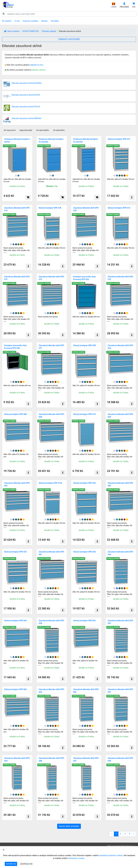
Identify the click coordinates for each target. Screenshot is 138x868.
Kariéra (44, 21)
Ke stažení (7, 21)
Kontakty (55, 21)
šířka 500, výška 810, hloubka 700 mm (121, 179)
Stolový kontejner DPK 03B (84, 345)
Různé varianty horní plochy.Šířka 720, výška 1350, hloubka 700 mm (120, 594)
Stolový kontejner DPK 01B (50, 208)
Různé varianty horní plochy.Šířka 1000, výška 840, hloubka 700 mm (51, 457)
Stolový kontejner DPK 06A (15, 621)
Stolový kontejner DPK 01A (119, 208)
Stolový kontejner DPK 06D (15, 689)
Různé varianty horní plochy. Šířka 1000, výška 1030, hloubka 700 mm (17, 250)
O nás (17, 21)
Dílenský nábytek (49, 31)
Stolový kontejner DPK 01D (84, 414)
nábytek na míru (37, 65)
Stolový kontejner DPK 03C (15, 552)
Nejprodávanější (26, 130)
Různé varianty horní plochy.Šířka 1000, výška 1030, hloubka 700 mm (86, 250)
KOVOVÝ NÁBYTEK (30, 31)
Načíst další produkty (69, 826)
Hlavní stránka (12, 31)
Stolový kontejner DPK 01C (119, 139)
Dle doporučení (10, 130)
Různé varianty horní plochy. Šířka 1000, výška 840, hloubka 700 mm (120, 388)
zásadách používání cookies (111, 855)
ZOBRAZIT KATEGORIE (69, 39)
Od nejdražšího (59, 130)
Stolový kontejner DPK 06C (84, 621)
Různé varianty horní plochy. (48, 317)
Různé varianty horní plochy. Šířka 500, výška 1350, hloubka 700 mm (51, 801)
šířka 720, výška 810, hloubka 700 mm (86, 386)
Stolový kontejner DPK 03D (84, 552)
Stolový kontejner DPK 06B (15, 414)
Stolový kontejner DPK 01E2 (50, 483)
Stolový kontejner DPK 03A (84, 483)
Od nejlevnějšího (43, 130)
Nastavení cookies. (77, 858)
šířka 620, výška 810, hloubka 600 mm (86, 317)
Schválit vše (11, 864)
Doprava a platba (30, 21)
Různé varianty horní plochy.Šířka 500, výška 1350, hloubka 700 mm (16, 801)
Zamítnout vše (26, 864)
